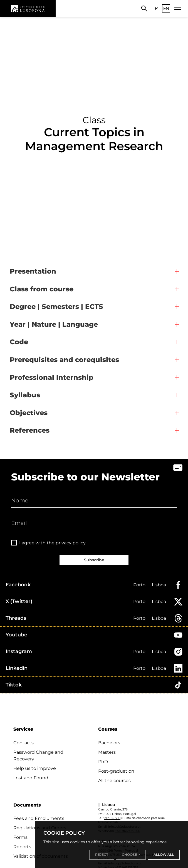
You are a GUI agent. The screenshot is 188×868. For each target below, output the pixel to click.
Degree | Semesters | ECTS (56, 307)
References (30, 430)
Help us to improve (35, 768)
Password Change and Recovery (38, 756)
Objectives (29, 413)
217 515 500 (112, 818)
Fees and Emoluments (39, 818)
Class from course (42, 289)
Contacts (23, 743)
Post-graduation (116, 771)
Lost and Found (31, 778)
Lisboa (159, 585)
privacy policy (71, 543)
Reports (22, 847)
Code (19, 342)
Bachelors (109, 743)
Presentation (33, 271)
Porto (139, 585)
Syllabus (25, 395)
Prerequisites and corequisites (64, 360)
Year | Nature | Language (54, 324)
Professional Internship (52, 377)
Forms (20, 837)
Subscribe (94, 560)
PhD (103, 762)
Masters (107, 752)
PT (158, 8)
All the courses (114, 781)
